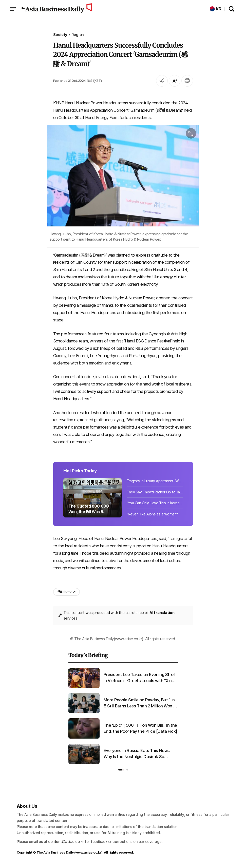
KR (216, 9)
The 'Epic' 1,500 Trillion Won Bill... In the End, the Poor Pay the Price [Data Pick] (141, 728)
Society (60, 35)
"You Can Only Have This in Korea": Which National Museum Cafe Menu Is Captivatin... (155, 503)
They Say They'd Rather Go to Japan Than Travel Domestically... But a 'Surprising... (155, 492)
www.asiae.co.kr (88, 852)
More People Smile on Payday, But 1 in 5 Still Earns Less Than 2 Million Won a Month (140, 703)
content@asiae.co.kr (66, 842)
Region (78, 35)
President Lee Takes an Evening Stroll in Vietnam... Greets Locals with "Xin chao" (139, 678)
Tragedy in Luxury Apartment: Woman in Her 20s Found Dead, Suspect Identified (155, 481)
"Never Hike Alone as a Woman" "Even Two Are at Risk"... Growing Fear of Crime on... (155, 514)
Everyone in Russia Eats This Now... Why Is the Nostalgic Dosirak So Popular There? (137, 754)
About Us (27, 806)
